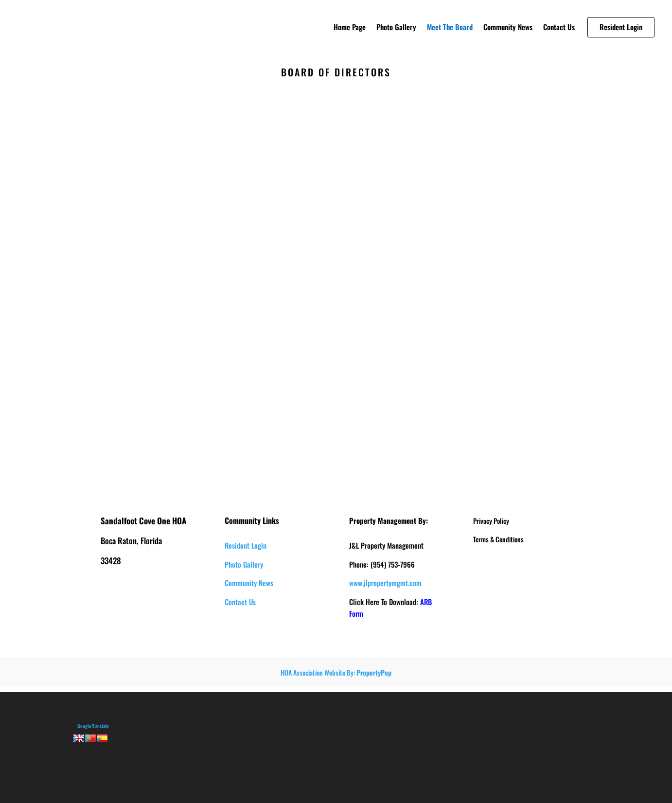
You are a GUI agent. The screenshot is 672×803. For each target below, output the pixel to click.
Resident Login (246, 545)
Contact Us (559, 28)
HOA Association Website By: (336, 672)
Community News (508, 28)
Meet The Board (450, 28)
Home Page (350, 28)
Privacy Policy (491, 521)
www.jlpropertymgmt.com (385, 583)
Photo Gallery (396, 28)
